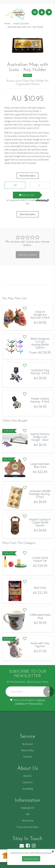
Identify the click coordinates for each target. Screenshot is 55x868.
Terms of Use (28, 821)
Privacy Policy (36, 703)
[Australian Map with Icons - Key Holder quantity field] (40, 185)
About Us (27, 776)
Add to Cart (26, 195)
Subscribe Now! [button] (31, 859)
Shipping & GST (28, 808)
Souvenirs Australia (24, 160)
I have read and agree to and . (27, 702)
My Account (27, 744)
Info (28, 203)
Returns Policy (28, 750)
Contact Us (27, 782)
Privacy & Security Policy (27, 827)
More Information (28, 176)
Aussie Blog (28, 789)
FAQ (28, 814)
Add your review (28, 255)
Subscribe (27, 757)
